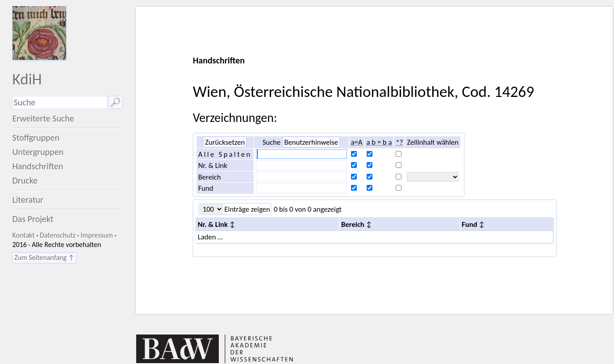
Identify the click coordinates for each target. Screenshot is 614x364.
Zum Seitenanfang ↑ (44, 257)
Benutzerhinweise (311, 142)
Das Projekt (33, 219)
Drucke (25, 180)
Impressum (97, 235)
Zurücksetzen (225, 142)
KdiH (27, 79)
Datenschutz (58, 235)
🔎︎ (115, 102)
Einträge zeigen (246, 209)
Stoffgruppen (36, 138)
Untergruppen (38, 152)
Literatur (28, 200)
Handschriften (38, 166)
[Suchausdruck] (60, 103)
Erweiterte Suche (44, 118)
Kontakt (24, 235)
